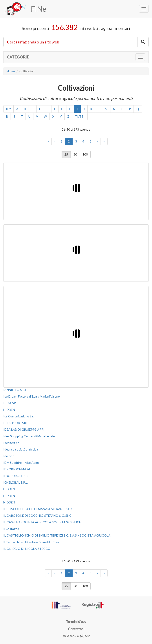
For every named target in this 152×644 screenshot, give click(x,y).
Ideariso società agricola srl (22, 449)
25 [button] (66, 154)
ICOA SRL (10, 403)
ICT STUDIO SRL (15, 423)
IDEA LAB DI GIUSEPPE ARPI (24, 429)
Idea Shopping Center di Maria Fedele (29, 436)
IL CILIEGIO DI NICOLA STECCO (27, 549)
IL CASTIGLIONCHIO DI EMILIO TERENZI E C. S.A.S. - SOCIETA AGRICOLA (57, 535)
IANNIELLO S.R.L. (15, 390)
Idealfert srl (11, 443)
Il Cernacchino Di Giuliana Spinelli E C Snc (31, 542)
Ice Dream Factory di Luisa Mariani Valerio (32, 396)
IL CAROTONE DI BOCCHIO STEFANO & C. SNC (37, 515)
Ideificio (9, 456)
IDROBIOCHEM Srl (17, 469)
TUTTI (80, 116)
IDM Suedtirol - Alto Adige (21, 463)
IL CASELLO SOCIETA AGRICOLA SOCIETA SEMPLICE (42, 522)
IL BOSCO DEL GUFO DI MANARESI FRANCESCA (38, 509)
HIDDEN (9, 410)
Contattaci (76, 629)
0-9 (8, 109)
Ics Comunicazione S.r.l (19, 416)
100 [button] (85, 154)
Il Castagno (11, 529)
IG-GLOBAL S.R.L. (16, 482)
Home (11, 71)
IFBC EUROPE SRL (16, 476)
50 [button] (75, 154)
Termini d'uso (76, 621)
